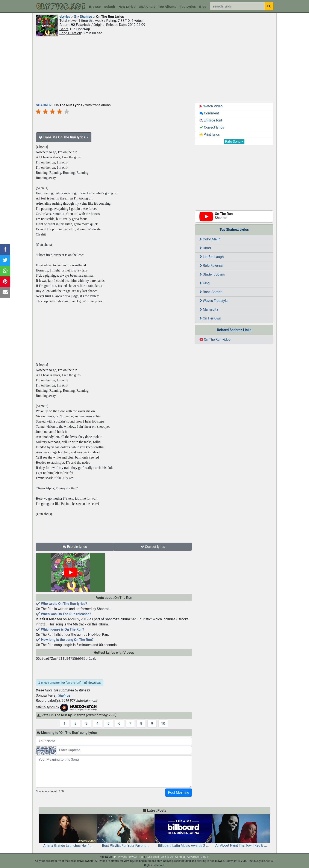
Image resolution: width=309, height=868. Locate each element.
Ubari (205, 248)
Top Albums (167, 7)
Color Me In (210, 239)
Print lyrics (210, 134)
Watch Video (211, 106)
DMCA (133, 857)
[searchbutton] (269, 6)
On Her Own (210, 318)
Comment (209, 113)
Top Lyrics (188, 7)
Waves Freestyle (214, 301)
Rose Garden (211, 292)
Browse (95, 7)
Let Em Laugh (212, 257)
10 (163, 723)
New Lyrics (127, 7)
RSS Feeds (152, 857)
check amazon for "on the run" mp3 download (70, 683)
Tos (141, 857)
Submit (110, 7)
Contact (180, 857)
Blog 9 (205, 857)
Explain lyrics (75, 547)
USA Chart (147, 7)
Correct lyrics (153, 547)
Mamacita (209, 310)
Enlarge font (211, 120)
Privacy (123, 857)
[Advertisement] (154, 69)
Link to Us (167, 857)
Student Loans (212, 274)
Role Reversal (211, 266)
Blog (203, 7)
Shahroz (86, 17)
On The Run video (215, 340)
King (205, 283)
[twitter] (115, 857)
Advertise (193, 857)
